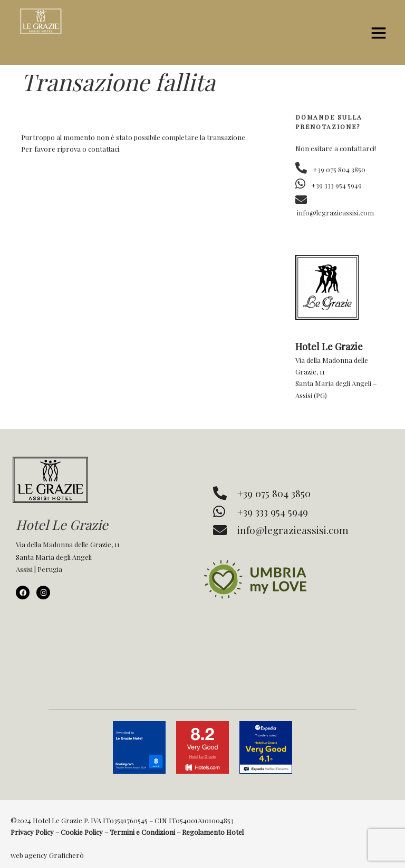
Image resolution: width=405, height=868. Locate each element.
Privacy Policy (32, 832)
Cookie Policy (82, 832)
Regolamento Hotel (213, 832)
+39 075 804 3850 (330, 169)
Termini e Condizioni (142, 832)
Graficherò (66, 855)
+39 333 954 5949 (329, 185)
